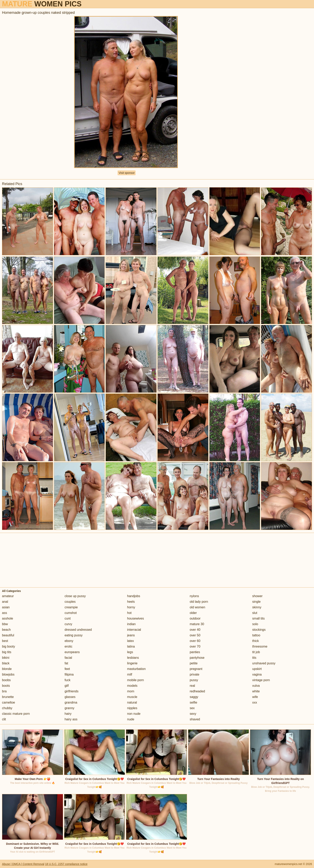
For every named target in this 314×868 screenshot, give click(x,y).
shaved (195, 719)
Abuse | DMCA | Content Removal (23, 864)
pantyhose (197, 658)
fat (66, 663)
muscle (132, 697)
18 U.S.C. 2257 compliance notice (66, 864)
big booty (9, 646)
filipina (69, 674)
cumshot (70, 613)
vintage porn (261, 680)
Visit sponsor (127, 173)
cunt (67, 618)
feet (67, 669)
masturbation (136, 669)
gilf (66, 686)
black (6, 663)
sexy (193, 714)
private (194, 674)
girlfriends (71, 691)
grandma (71, 702)
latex (131, 641)
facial (68, 658)
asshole (8, 618)
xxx (255, 702)
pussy (194, 680)
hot (129, 613)
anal (5, 602)
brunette (8, 697)
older (193, 613)
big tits (7, 652)
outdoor (195, 618)
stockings (259, 630)
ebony (69, 641)
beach (6, 630)
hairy (68, 714)
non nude (134, 714)
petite (194, 663)
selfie (193, 702)
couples (70, 602)
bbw (5, 624)
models (132, 686)
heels (131, 602)
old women (197, 607)
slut (255, 613)
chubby (7, 708)
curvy (68, 624)
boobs (6, 680)
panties (195, 652)
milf (130, 674)
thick (256, 641)
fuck (67, 680)
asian (6, 607)
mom (131, 691)
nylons (194, 596)
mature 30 (197, 624)
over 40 (195, 630)
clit (4, 719)
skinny (257, 607)
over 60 (195, 641)
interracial (134, 630)
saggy (194, 697)
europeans (72, 652)
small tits (259, 618)
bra (4, 691)
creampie (71, 607)
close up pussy (75, 596)
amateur (8, 596)
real (192, 686)
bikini (6, 658)
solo (255, 624)
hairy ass (71, 719)
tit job (256, 652)
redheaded (197, 691)
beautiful (8, 635)
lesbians (133, 658)
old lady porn (199, 602)
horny (131, 607)
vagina (257, 674)
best (5, 641)
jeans (131, 635)
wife (255, 697)
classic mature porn (16, 714)
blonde (7, 669)
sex (192, 708)
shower (258, 596)
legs (130, 652)
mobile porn (136, 680)
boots (6, 686)
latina (131, 646)
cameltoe (9, 702)
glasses (70, 697)
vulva (256, 686)
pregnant (196, 669)
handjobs (134, 596)
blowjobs (8, 674)
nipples (132, 708)
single (257, 602)
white (256, 691)
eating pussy (73, 635)
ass (5, 613)
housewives (136, 618)
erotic (68, 646)
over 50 (195, 635)
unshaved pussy (264, 663)
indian (131, 624)
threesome (260, 646)
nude (131, 719)
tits (254, 658)
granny (69, 708)
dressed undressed (78, 630)
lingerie (132, 663)
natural (132, 702)
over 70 (195, 646)
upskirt (257, 669)
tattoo (256, 635)
